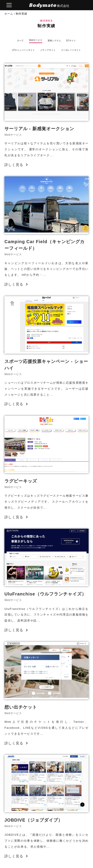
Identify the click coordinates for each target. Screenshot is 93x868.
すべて (20, 41)
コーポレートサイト (71, 50)
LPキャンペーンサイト (23, 50)
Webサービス (36, 40)
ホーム (9, 14)
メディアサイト (48, 50)
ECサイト (71, 41)
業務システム (54, 41)
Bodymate (49, 5)
